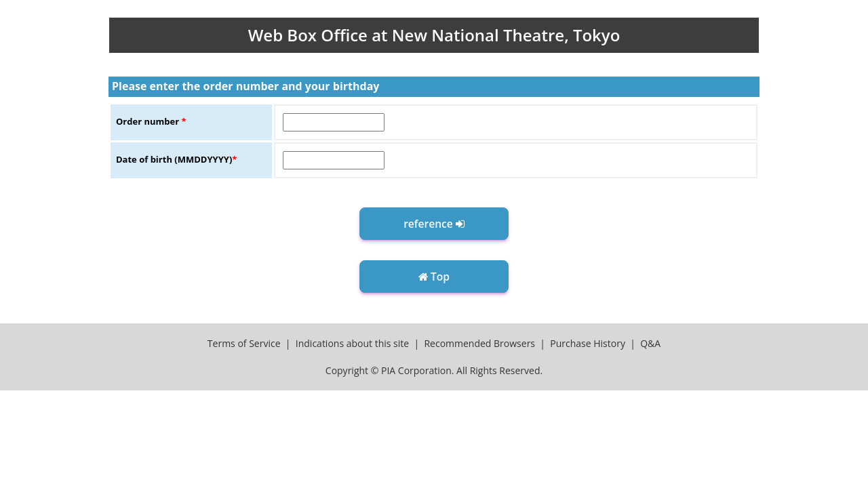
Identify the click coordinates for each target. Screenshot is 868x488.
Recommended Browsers (479, 343)
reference (434, 224)
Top (434, 277)
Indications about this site (352, 343)
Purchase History (588, 343)
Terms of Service (244, 343)
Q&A (650, 343)
